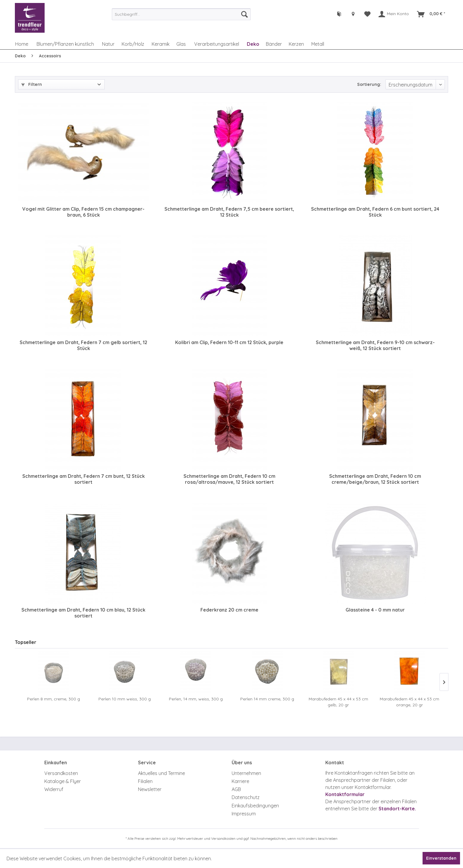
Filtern (32, 84)
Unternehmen (246, 773)
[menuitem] (181, 14)
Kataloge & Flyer (63, 781)
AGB (236, 789)
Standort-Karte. (397, 809)
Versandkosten (61, 773)
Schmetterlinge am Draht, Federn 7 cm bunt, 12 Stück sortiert (84, 479)
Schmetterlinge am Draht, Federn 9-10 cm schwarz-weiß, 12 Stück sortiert (375, 345)
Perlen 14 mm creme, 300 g (267, 699)
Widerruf (54, 789)
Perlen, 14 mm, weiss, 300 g (196, 699)
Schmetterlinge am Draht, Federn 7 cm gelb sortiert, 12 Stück (83, 345)
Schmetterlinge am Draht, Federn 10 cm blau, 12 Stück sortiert (83, 613)
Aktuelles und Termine (161, 773)
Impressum (244, 814)
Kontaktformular (345, 794)
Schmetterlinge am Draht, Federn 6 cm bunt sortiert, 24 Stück (375, 212)
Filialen (145, 781)
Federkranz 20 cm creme (229, 610)
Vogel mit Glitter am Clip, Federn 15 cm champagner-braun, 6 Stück (83, 212)
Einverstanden (441, 858)
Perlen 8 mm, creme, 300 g (54, 699)
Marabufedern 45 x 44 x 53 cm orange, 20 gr (409, 702)
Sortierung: (369, 84)
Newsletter (150, 789)
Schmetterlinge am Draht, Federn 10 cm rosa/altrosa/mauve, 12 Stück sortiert (229, 479)
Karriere (240, 781)
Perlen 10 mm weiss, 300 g (125, 699)
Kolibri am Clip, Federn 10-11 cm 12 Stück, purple (229, 342)
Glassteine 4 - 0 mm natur (375, 610)
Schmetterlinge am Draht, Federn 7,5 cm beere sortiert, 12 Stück (229, 212)
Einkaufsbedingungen (255, 806)
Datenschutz (246, 797)
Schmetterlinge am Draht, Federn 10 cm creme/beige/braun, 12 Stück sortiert (375, 479)
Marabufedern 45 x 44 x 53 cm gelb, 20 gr (338, 702)
